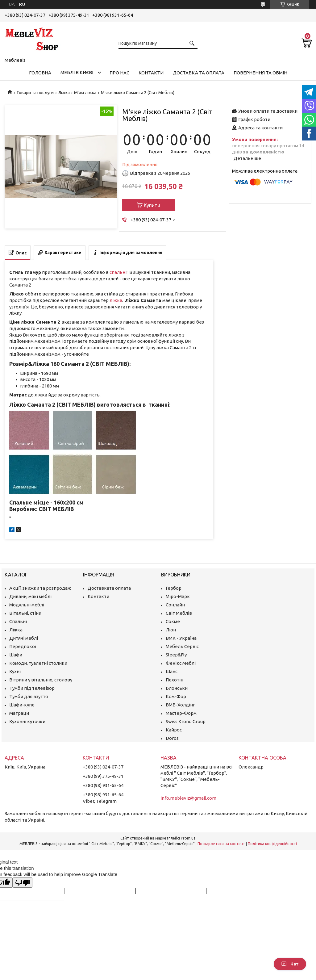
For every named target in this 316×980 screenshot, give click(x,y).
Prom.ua (188, 838)
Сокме (173, 621)
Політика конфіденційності (272, 844)
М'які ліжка (85, 93)
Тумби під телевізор (32, 688)
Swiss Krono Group (186, 721)
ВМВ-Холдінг (180, 705)
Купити (152, 205)
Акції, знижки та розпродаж (40, 588)
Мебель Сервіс (182, 646)
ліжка (116, 300)
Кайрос (174, 730)
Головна (40, 73)
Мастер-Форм (181, 713)
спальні (118, 272)
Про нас (119, 73)
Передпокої (23, 646)
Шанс (172, 671)
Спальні (18, 621)
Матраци (19, 713)
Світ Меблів (179, 613)
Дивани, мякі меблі (30, 596)
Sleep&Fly (176, 655)
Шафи (16, 655)
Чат (290, 964)
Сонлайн (175, 605)
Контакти (151, 73)
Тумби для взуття (29, 696)
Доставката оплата (109, 588)
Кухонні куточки (27, 721)
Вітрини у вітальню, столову (41, 680)
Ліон (171, 630)
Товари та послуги (35, 93)
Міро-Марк (178, 596)
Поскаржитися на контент (221, 844)
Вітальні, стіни (25, 613)
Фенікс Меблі (181, 663)
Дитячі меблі (24, 638)
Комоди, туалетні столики (38, 663)
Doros (172, 738)
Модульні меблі (27, 605)
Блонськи (177, 688)
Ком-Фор (176, 696)
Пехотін (175, 680)
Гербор (174, 588)
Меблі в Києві (77, 72)
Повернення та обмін (260, 73)
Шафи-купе (22, 705)
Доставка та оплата (199, 73)
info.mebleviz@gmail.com (188, 798)
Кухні (15, 671)
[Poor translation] (23, 883)
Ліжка (64, 93)
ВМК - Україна (181, 638)
